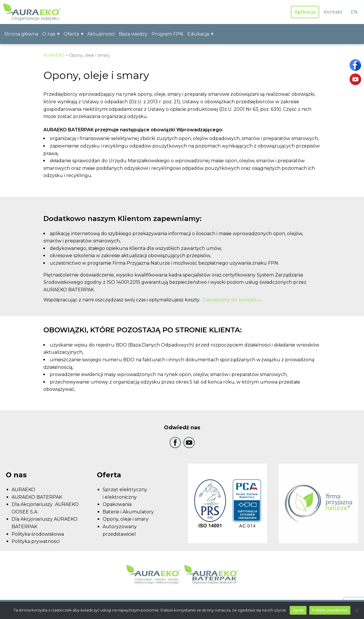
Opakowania (117, 504)
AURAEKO (54, 55)
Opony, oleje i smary (126, 519)
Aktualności (101, 34)
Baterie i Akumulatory (128, 512)
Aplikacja (305, 12)
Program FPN (167, 34)
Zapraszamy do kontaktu (231, 300)
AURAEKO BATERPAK (37, 497)
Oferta (71, 34)
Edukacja (198, 34)
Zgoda (298, 610)
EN (354, 12)
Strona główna (21, 34)
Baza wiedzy (133, 34)
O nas (49, 34)
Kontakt (333, 12)
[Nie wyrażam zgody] (357, 610)
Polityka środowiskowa (38, 534)
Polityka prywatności (36, 541)
